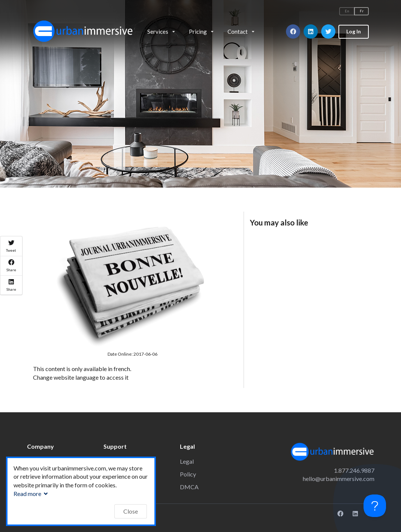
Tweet (11, 246)
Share (11, 266)
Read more (31, 494)
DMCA (189, 487)
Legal (187, 461)
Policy (188, 474)
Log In (354, 31)
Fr (362, 11)
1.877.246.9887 (354, 470)
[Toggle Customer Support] (375, 506)
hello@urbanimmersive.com (339, 479)
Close (131, 511)
